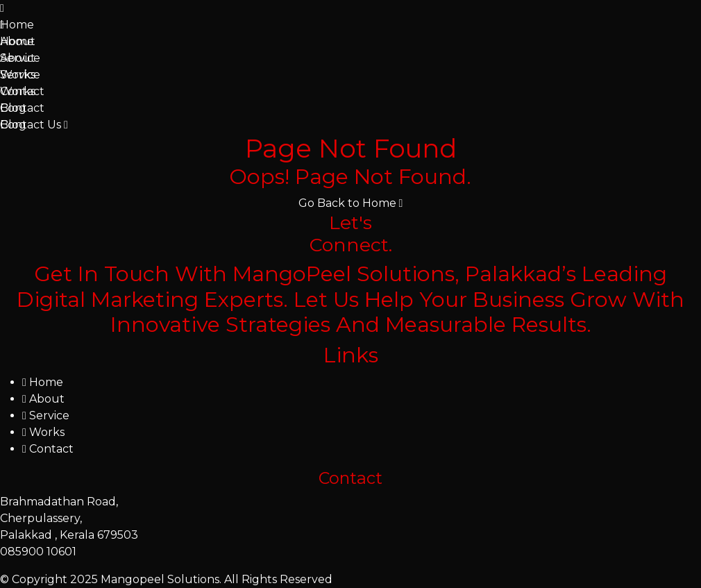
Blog (13, 108)
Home (17, 25)
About (18, 41)
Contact (22, 91)
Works (18, 75)
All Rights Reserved (278, 579)
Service (20, 58)
